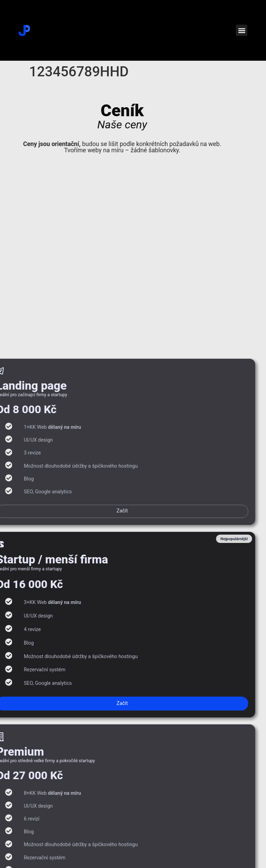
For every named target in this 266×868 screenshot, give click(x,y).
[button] (242, 30)
